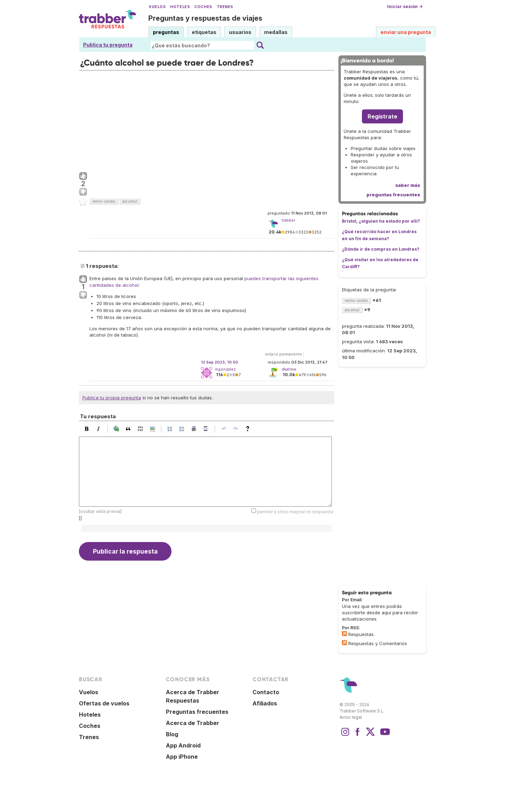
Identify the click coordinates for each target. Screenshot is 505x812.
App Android (183, 745)
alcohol (130, 201)
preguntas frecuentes (393, 195)
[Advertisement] (207, 120)
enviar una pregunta (406, 32)
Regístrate (382, 116)
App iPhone (182, 757)
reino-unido (104, 201)
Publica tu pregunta (108, 45)
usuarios (240, 32)
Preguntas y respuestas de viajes (205, 18)
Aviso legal (351, 717)
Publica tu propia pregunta (112, 398)
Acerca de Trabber (193, 723)
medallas (276, 32)
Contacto (266, 692)
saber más (408, 185)
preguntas (166, 32)
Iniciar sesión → (405, 6)
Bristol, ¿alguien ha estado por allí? (381, 221)
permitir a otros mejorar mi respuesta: (296, 512)
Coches (203, 7)
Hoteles (180, 7)
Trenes (225, 7)
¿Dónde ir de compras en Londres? (381, 249)
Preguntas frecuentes (197, 712)
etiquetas (204, 32)
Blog (172, 734)
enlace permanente (284, 354)
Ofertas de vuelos (104, 703)
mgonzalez (225, 369)
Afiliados (265, 703)
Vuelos (157, 7)
